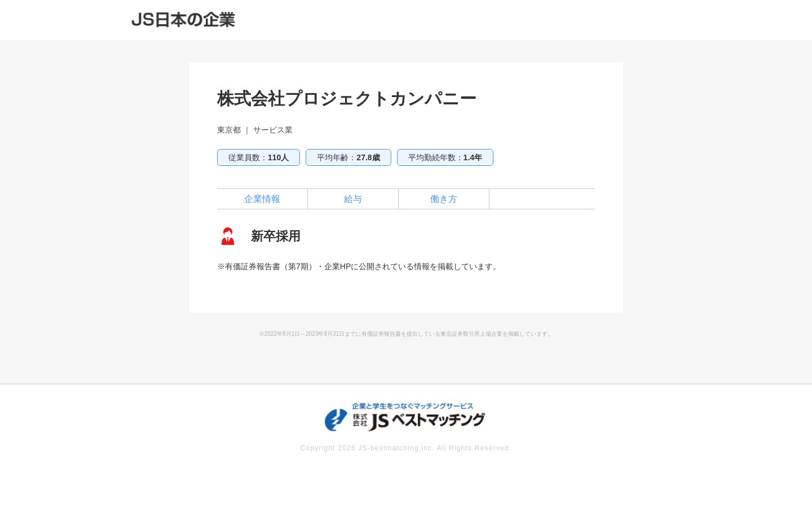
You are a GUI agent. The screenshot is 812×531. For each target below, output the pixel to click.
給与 (353, 199)
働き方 (444, 199)
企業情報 (262, 199)
